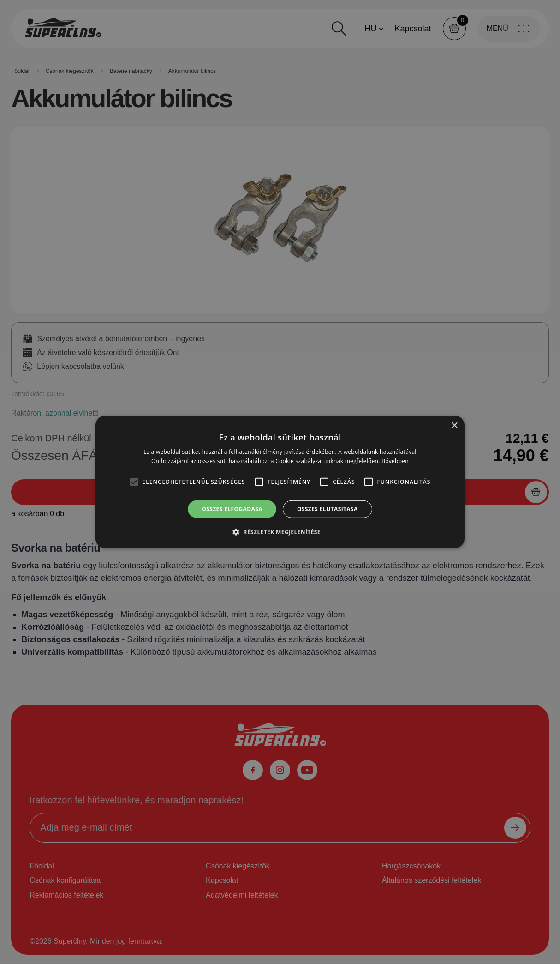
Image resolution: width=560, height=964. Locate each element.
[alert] (280, 482)
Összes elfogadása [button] (232, 509)
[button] (280, 532)
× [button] (454, 426)
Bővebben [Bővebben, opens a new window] (395, 461)
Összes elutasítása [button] (328, 509)
